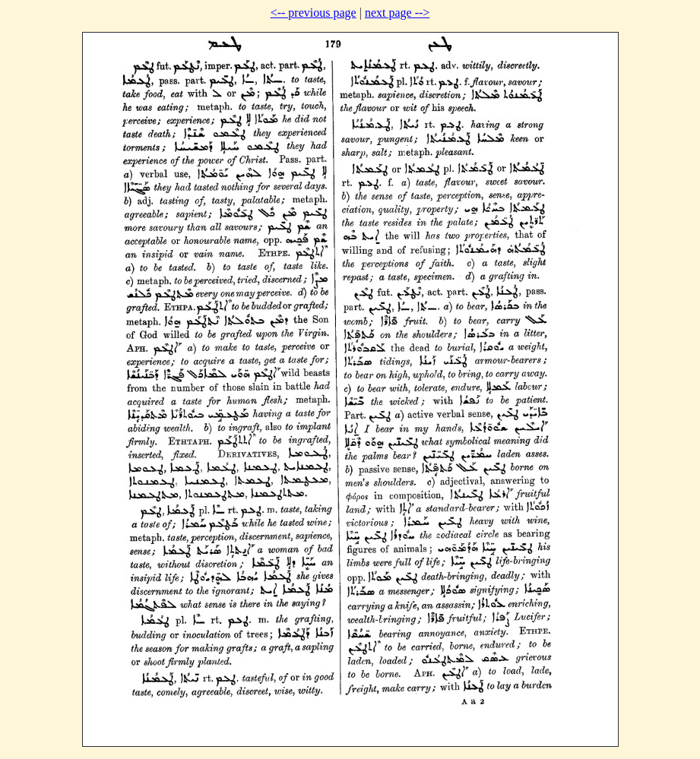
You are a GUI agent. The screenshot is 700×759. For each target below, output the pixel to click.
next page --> (397, 13)
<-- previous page (314, 13)
